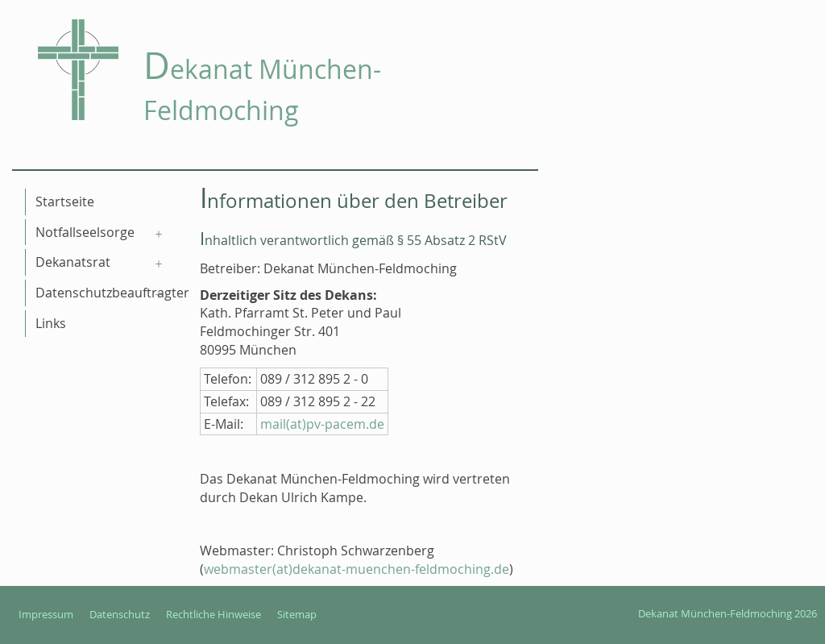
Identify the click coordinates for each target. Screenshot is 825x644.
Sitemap (297, 614)
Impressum (46, 614)
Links (51, 323)
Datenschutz (120, 614)
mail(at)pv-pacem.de (322, 424)
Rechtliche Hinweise (214, 614)
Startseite (65, 202)
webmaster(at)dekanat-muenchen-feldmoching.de (357, 569)
